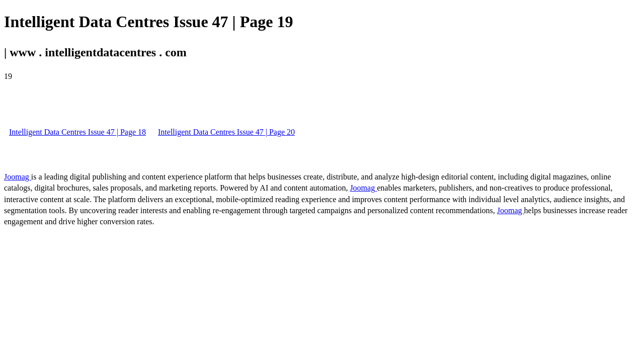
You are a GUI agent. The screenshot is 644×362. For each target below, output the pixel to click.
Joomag (18, 177)
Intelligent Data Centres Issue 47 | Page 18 (77, 132)
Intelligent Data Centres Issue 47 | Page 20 (226, 132)
